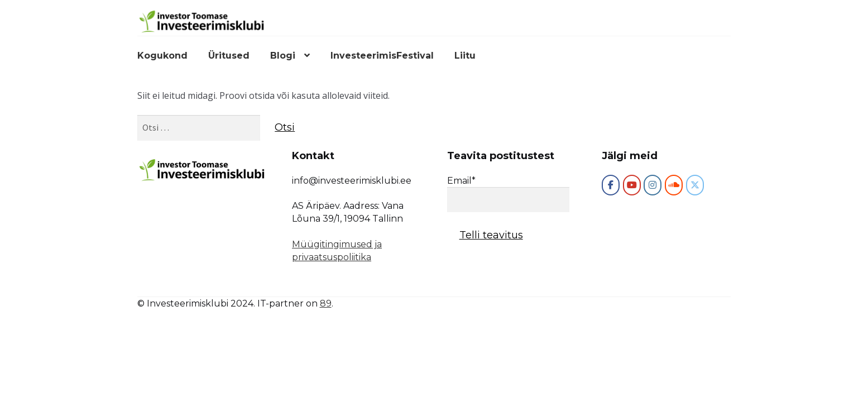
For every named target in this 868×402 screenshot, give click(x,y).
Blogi (283, 56)
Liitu (465, 56)
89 (326, 303)
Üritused (229, 56)
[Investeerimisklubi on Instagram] (653, 185)
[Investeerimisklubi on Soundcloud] (674, 185)
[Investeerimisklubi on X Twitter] (695, 185)
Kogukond (162, 56)
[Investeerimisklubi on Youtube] (632, 185)
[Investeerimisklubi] (611, 185)
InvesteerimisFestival (382, 56)
